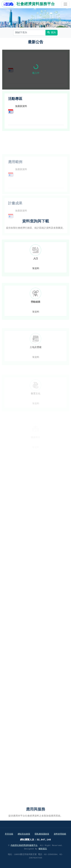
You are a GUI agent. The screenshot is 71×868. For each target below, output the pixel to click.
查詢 (52, 33)
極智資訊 (43, 849)
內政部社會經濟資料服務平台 (24, 845)
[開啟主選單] (65, 4)
